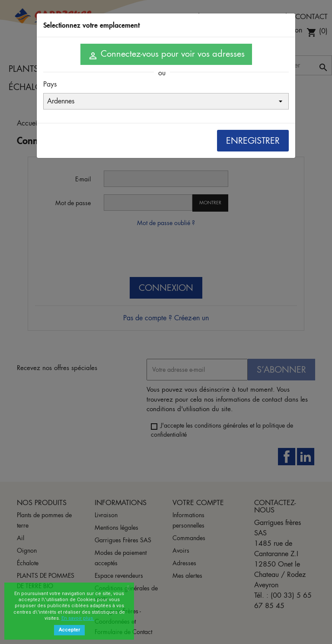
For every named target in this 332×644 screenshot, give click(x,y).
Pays (50, 84)
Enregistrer (253, 141)
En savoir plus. (78, 618)
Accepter (69, 630)
